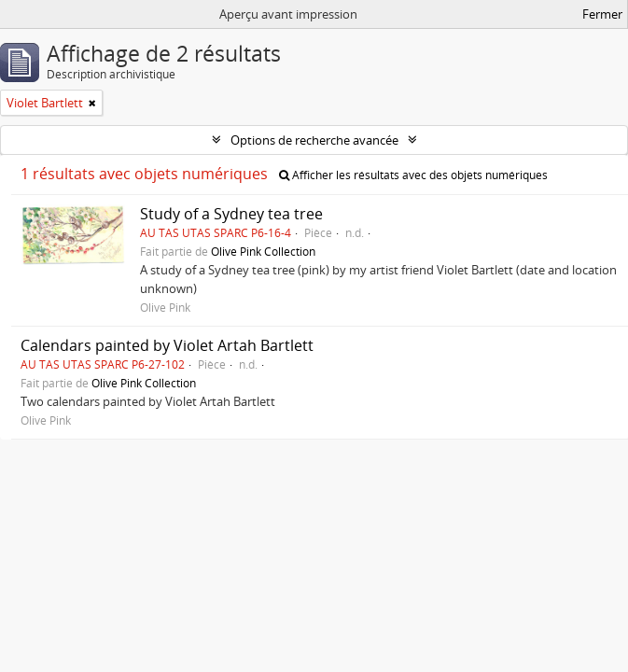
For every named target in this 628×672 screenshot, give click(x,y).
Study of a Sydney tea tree (231, 214)
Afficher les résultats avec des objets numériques (413, 175)
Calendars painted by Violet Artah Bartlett (167, 345)
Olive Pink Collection (263, 251)
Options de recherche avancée (314, 140)
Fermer (602, 14)
